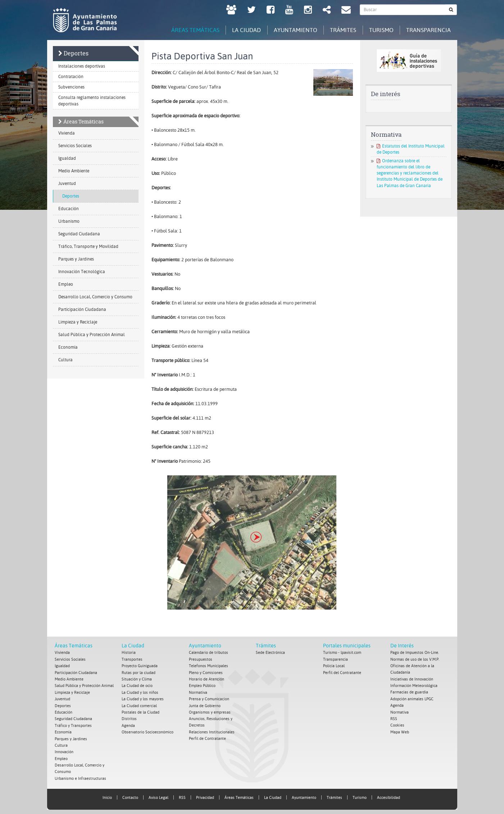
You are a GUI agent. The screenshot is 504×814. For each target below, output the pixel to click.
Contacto (130, 795)
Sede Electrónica (270, 653)
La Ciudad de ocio (137, 685)
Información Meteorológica (414, 685)
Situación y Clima (137, 679)
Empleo (66, 285)
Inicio (107, 795)
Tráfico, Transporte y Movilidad (88, 247)
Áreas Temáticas (83, 122)
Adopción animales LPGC (412, 698)
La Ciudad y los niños (140, 692)
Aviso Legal (158, 795)
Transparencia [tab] (428, 30)
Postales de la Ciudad (140, 711)
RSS (394, 718)
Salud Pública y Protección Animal (92, 335)
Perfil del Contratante (342, 672)
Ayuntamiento (205, 646)
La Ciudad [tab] (238, 30)
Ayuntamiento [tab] (289, 30)
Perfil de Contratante (207, 737)
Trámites (266, 646)
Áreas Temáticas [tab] (185, 30)
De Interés (402, 646)
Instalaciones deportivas (82, 67)
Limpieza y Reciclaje (78, 322)
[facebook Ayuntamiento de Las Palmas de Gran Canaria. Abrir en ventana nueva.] (271, 11)
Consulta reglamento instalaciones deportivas (92, 101)
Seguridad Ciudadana (79, 234)
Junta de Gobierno (205, 705)
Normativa (198, 692)
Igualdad (67, 159)
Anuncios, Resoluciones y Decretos (211, 721)
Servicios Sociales (75, 146)
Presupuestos (201, 659)
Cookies (397, 724)
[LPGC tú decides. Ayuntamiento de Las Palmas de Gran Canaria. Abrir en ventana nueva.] (231, 11)
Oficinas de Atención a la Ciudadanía (412, 669)
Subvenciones (71, 87)
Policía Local (334, 666)
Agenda (128, 724)
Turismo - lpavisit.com (342, 653)
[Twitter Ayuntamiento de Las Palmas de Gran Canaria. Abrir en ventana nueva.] (251, 11)
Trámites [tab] (338, 30)
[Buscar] (451, 10)
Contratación (71, 77)
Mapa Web (400, 731)
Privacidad (205, 795)
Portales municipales (347, 646)
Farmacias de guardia (409, 692)
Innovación (64, 750)
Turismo (360, 795)
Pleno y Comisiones (206, 672)
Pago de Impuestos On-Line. (415, 653)
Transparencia (335, 659)
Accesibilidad (389, 795)
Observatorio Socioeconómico (147, 731)
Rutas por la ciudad (139, 672)
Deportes (76, 54)
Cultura (65, 360)
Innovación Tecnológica (82, 272)
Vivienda (67, 134)
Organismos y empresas (210, 711)
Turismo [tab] (378, 30)
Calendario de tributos (208, 653)
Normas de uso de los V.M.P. (415, 659)
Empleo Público (202, 685)
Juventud (67, 184)
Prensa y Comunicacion (209, 698)
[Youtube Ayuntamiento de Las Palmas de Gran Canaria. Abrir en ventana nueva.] (289, 11)
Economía (68, 348)
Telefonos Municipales (208, 666)
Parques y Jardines (76, 259)
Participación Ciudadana (82, 310)
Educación (69, 209)
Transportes (132, 659)
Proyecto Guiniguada (140, 666)
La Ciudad (133, 646)
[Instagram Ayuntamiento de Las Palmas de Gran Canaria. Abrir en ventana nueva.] (308, 11)
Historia (129, 653)
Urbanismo (69, 222)
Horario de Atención (206, 679)
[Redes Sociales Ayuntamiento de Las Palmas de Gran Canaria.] (327, 11)
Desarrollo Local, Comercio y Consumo (95, 297)
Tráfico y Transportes (73, 724)
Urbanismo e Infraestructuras (80, 776)
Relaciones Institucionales (212, 731)
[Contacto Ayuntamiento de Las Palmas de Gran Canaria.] (346, 11)
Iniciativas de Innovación (412, 679)
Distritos (129, 718)
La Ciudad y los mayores (143, 698)
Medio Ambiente (74, 171)
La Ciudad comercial (139, 705)
